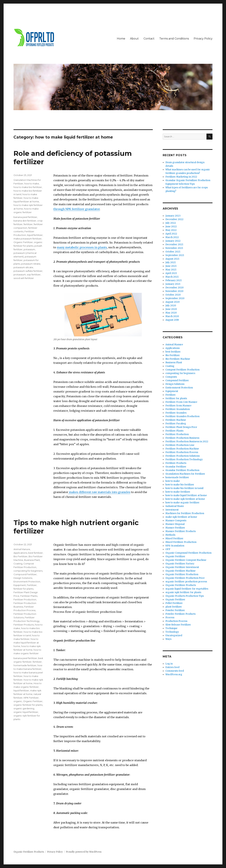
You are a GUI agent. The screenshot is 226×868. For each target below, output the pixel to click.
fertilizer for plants (23, 589)
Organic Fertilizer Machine (180, 571)
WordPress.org (174, 674)
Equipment (20, 585)
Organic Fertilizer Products (181, 585)
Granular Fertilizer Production (182, 470)
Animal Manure (22, 549)
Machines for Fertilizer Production (185, 513)
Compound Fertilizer (25, 574)
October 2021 (173, 252)
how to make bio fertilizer (28, 187)
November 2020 (174, 291)
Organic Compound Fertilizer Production (188, 553)
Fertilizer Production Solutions (183, 456)
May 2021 (171, 270)
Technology (172, 632)
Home (121, 39)
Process (170, 618)
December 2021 (174, 244)
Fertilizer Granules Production (182, 416)
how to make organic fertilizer (182, 503)
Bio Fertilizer (21, 556)
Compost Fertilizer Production (182, 370)
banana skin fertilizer (25, 221)
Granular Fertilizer (176, 467)
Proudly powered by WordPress (84, 852)
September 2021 (175, 255)
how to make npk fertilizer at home (185, 499)
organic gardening (24, 708)
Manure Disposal (175, 524)
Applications (20, 553)
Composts (171, 377)
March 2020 (172, 316)
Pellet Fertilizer (174, 603)
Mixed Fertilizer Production (181, 542)
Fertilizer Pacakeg (176, 424)
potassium (29, 249)
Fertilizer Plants (29, 596)
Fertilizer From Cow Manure (181, 402)
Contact (149, 39)
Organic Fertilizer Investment (182, 567)
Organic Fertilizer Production (182, 574)
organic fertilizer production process (186, 582)
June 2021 (171, 266)
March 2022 (172, 237)
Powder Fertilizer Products (180, 614)
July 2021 (170, 262)
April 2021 (171, 273)
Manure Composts (176, 521)
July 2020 (171, 306)
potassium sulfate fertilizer (28, 271)
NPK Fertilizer (31, 698)
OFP (168, 549)
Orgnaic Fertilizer (175, 600)
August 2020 (173, 302)
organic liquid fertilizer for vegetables (187, 589)
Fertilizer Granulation (178, 409)
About (134, 39)
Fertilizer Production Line (180, 445)
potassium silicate (23, 267)
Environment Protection (27, 582)
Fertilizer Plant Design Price (181, 427)
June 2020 (171, 309)
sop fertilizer (34, 275)
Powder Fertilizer (175, 610)
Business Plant (32, 560)
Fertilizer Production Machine (182, 449)
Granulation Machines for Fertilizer (185, 474)
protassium (20, 275)
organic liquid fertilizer (26, 712)
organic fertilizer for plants (28, 705)
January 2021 (173, 284)
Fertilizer (32, 585)
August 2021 (172, 259)
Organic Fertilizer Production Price (185, 578)
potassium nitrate (31, 264)
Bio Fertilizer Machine (178, 359)
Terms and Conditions (174, 39)
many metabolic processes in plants (82, 247)
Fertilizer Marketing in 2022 (181, 177)
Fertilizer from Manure (178, 406)
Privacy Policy (203, 39)
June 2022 (171, 227)
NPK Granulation (175, 546)
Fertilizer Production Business (182, 438)
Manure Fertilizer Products (181, 531)
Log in (169, 664)
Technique (171, 628)
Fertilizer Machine (176, 420)
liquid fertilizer (35, 235)
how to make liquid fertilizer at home (26, 643)
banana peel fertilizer (25, 217)
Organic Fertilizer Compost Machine (186, 560)
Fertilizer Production (25, 599)
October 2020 (173, 295)
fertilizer (28, 224)
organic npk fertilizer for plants (183, 592)
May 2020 (171, 313)
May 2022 (171, 230)
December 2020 (175, 288)
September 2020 (175, 298)
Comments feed (175, 671)
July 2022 (171, 223)
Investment (172, 510)
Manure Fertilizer (175, 528)
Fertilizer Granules (176, 413)
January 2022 (173, 241)
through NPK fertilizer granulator (77, 209)
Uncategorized (174, 635)
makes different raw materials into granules (99, 492)
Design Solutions (23, 578)
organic (18, 701)
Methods (170, 535)
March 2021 (172, 277)
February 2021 (173, 280)
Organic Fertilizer (23, 242)
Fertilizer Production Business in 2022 (187, 442)
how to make (32, 184)
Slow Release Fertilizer (178, 625)
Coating (18, 564)
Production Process (176, 621)
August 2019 (172, 320)
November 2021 (174, 248)
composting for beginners (28, 571)
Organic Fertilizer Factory (180, 564)
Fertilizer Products (24, 625)
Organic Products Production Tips (185, 596)
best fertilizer (35, 553)
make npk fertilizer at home (181, 517)
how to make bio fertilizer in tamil (184, 488)
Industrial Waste (175, 506)
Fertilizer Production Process (182, 452)
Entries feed (172, 667)
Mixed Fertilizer (174, 539)
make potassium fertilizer (28, 239)
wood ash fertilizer (24, 278)
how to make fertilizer (178, 492)
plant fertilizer (174, 607)
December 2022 (174, 219)
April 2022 (171, 234)
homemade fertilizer (25, 665)
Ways (168, 639)
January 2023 (173, 216)
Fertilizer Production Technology (184, 459)
